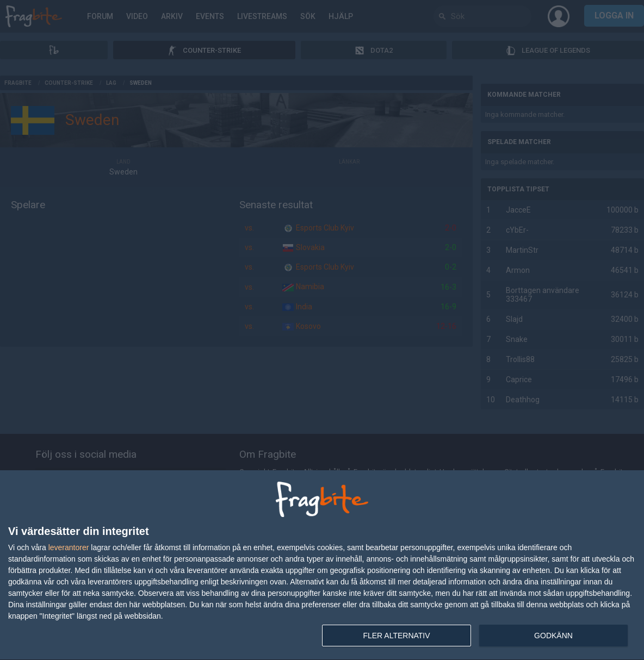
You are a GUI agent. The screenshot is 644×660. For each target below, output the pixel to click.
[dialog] (322, 565)
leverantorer (69, 547)
